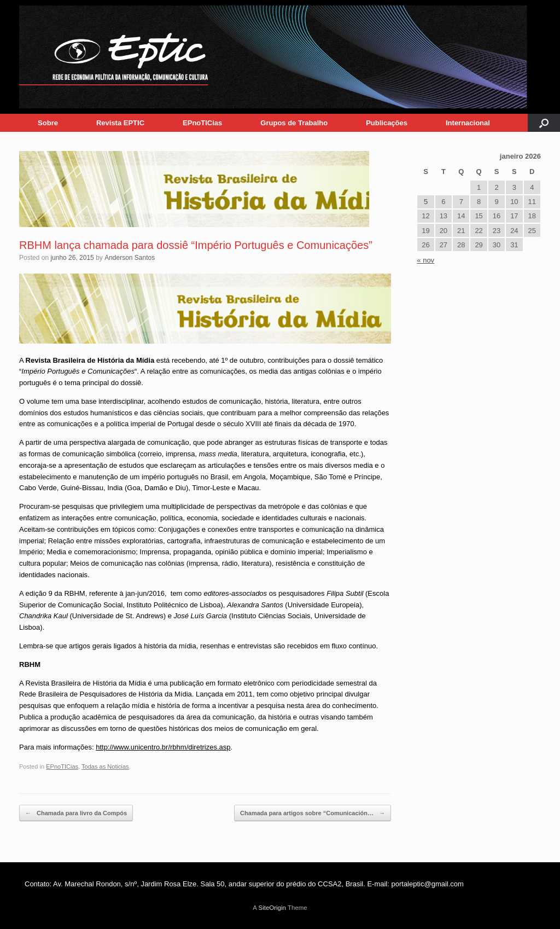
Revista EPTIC (120, 123)
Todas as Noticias (105, 767)
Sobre (48, 123)
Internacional (468, 123)
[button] (544, 123)
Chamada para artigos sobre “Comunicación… (313, 813)
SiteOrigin (272, 908)
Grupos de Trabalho (294, 123)
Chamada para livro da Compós (76, 813)
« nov (425, 260)
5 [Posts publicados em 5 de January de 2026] (426, 202)
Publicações (387, 123)
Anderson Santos (130, 258)
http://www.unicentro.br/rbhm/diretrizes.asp (163, 747)
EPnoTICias (202, 123)
